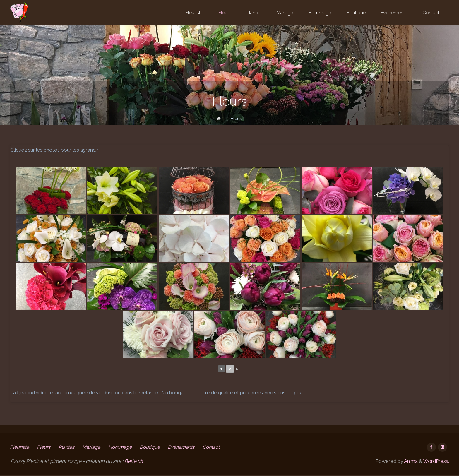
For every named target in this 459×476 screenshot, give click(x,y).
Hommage (126, 447)
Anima (410, 461)
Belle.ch (134, 461)
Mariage (96, 447)
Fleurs (46, 447)
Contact (222, 447)
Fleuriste (20, 447)
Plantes (70, 447)
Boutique (157, 447)
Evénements (190, 447)
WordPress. (436, 461)
